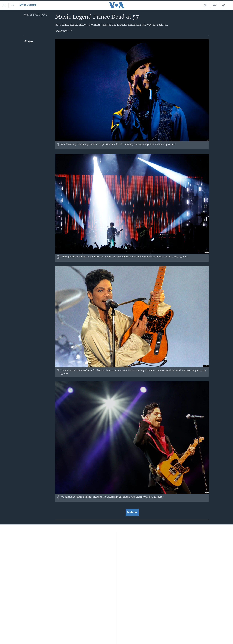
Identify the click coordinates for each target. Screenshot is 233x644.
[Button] (29, 42)
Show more (64, 31)
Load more (132, 512)
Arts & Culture (28, 5)
